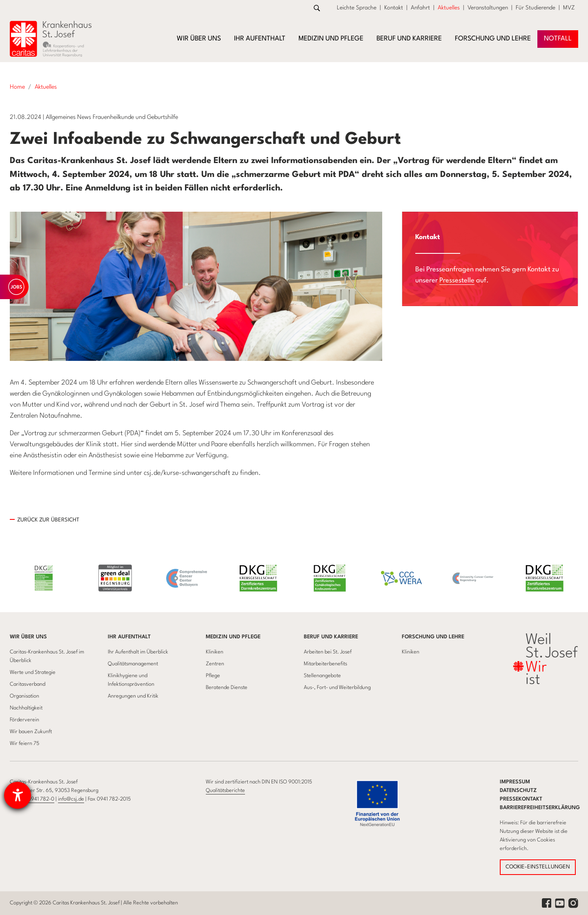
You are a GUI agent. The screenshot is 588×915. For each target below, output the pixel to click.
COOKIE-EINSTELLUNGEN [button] (538, 867)
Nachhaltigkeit (26, 708)
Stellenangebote (322, 676)
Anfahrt (420, 8)
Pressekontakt (521, 799)
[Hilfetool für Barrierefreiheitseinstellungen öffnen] (18, 795)
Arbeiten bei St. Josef (328, 652)
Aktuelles (449, 8)
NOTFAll (558, 39)
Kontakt (394, 8)
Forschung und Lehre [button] (493, 39)
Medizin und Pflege (233, 637)
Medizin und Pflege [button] (331, 39)
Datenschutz (518, 791)
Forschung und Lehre (433, 637)
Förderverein (24, 720)
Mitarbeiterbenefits (325, 664)
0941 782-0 (41, 799)
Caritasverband (28, 684)
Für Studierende (536, 8)
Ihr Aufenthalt (129, 637)
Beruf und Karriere (331, 637)
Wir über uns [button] (199, 39)
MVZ (569, 8)
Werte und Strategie (33, 672)
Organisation (24, 696)
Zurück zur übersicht (48, 520)
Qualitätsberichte (225, 791)
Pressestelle (457, 281)
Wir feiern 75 (24, 744)
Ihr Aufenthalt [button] (260, 39)
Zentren (215, 664)
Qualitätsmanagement (133, 664)
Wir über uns (28, 637)
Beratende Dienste (227, 688)
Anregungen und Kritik (133, 696)
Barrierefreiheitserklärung (540, 808)
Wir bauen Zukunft (31, 732)
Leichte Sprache (357, 8)
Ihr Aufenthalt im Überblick (138, 652)
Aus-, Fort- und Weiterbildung (337, 688)
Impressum (515, 782)
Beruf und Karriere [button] (409, 39)
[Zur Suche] (317, 8)
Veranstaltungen (488, 8)
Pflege (213, 676)
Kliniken (215, 652)
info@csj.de (71, 799)
